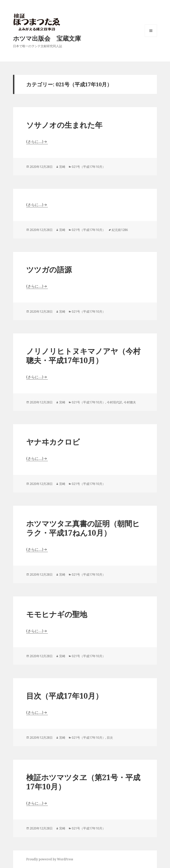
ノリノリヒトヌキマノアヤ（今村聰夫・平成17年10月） (83, 356)
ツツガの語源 (49, 269)
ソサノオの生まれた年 (64, 125)
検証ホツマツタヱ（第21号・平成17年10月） (83, 782)
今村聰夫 (130, 402)
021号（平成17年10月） (89, 167)
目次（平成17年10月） (65, 696)
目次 (110, 738)
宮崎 (62, 167)
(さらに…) (35, 142)
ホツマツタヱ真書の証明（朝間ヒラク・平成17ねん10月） (83, 528)
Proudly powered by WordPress (50, 859)
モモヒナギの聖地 (57, 614)
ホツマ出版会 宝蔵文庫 (47, 38)
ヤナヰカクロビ (53, 442)
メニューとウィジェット (151, 37)
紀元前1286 (120, 230)
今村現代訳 (114, 402)
